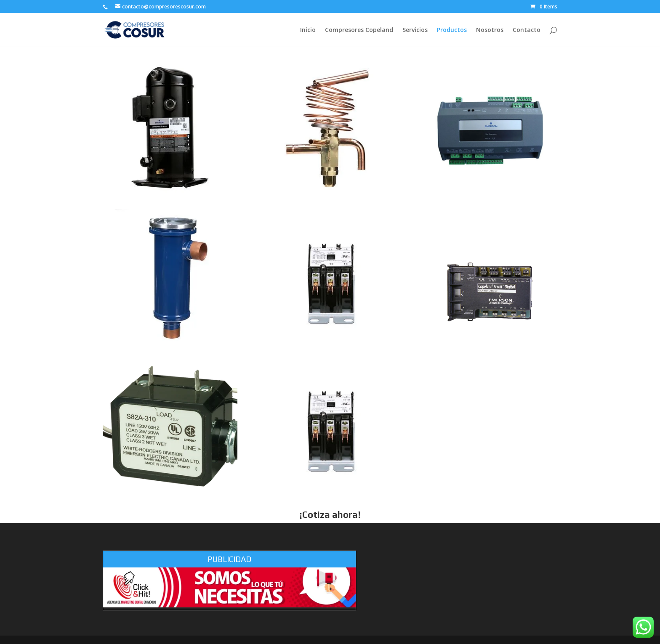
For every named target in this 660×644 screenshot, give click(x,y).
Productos (452, 30)
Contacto (527, 30)
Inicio (308, 30)
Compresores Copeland (359, 30)
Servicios (415, 30)
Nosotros (490, 30)
